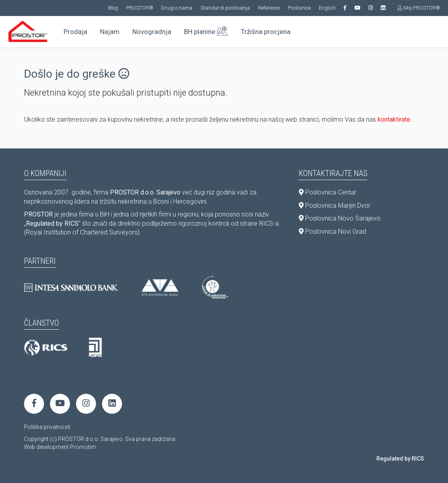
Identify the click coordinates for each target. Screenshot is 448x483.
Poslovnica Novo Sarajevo (340, 218)
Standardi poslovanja (225, 8)
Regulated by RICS (400, 459)
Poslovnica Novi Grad (332, 231)
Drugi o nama (177, 8)
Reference (269, 8)
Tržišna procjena (266, 32)
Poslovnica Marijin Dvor (335, 205)
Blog (113, 8)
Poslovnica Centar (328, 192)
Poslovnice (299, 8)
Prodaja (75, 32)
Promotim (83, 447)
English (327, 8)
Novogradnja (152, 32)
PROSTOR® (140, 8)
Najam (110, 32)
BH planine (206, 30)
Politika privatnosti (47, 427)
